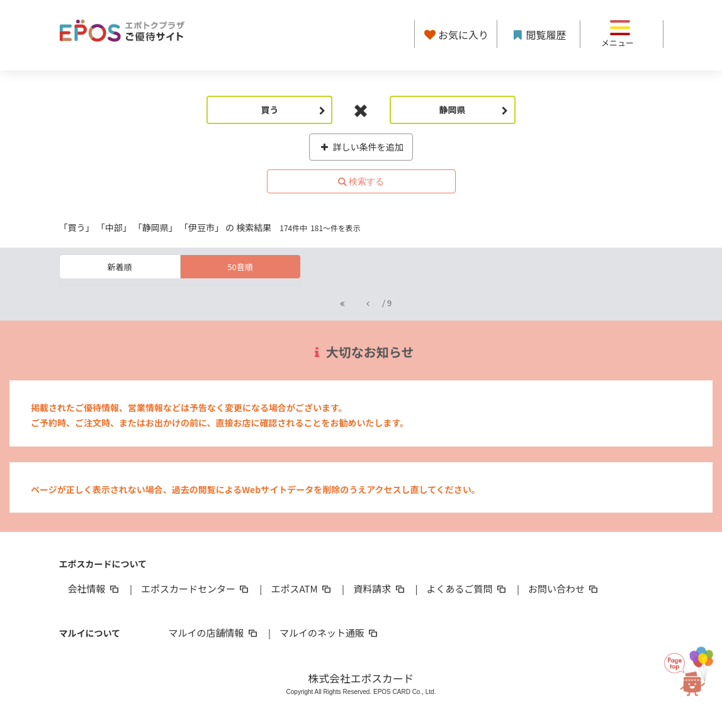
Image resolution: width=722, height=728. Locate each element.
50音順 (240, 267)
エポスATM (302, 589)
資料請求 (380, 589)
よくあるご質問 (467, 589)
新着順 (119, 267)
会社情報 (94, 589)
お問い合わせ (564, 589)
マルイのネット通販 (330, 633)
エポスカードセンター (196, 589)
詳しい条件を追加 (361, 147)
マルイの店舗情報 (214, 633)
